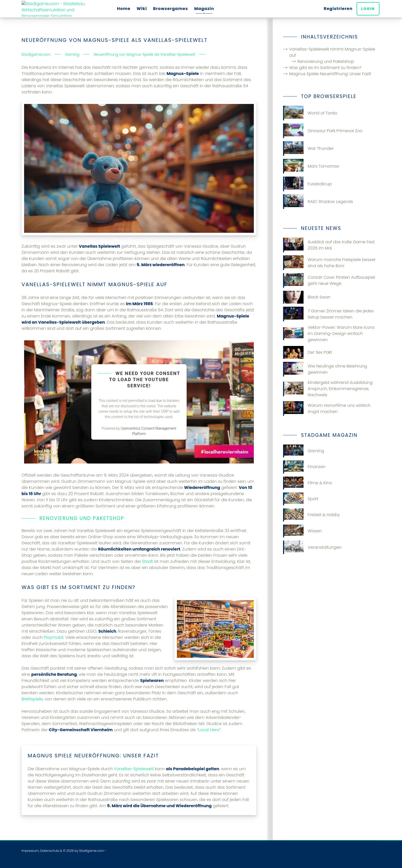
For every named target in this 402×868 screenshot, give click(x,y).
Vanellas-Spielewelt (134, 769)
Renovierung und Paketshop (326, 61)
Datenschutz (49, 851)
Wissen (302, 531)
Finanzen (304, 467)
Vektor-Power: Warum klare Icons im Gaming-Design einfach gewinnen (329, 334)
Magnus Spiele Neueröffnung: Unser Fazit (330, 74)
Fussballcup (307, 184)
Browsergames (171, 9)
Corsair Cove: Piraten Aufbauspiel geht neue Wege (329, 280)
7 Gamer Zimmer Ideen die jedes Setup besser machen (328, 314)
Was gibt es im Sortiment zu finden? (325, 68)
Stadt (148, 561)
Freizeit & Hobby (311, 515)
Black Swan (307, 297)
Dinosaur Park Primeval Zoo (323, 131)
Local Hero (209, 730)
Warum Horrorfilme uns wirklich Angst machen (327, 408)
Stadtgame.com (91, 851)
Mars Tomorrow (311, 166)
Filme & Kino (308, 483)
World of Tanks (310, 113)
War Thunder (308, 148)
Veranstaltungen (312, 547)
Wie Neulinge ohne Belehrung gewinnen (325, 369)
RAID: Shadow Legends (318, 202)
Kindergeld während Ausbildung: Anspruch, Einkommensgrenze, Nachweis (328, 389)
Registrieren (339, 9)
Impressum (30, 851)
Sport (301, 499)
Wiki (142, 9)
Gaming (304, 451)
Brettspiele (32, 699)
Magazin (204, 9)
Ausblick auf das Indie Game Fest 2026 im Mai (329, 245)
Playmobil (53, 637)
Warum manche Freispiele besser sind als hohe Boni (329, 263)
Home (124, 9)
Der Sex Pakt (308, 352)
